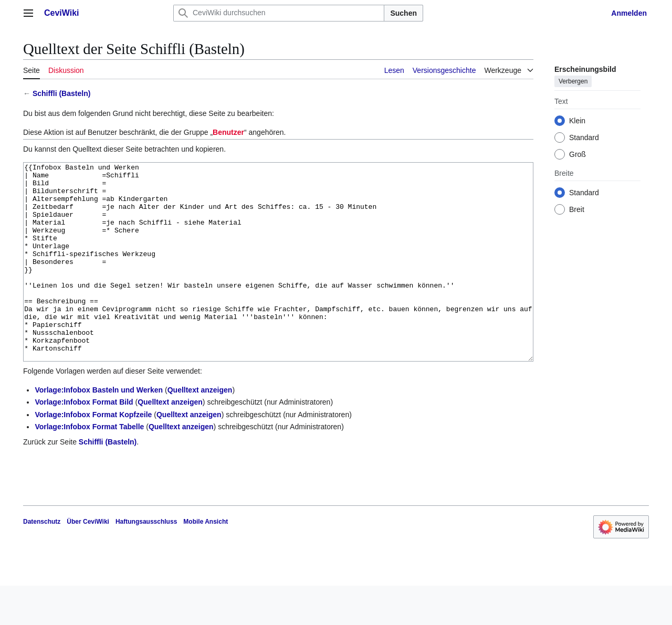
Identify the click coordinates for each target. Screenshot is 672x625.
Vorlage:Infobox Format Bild (84, 441)
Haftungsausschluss (146, 561)
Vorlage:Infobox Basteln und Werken (99, 429)
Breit (577, 209)
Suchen (403, 13)
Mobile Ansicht (206, 561)
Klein (577, 121)
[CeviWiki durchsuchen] (279, 13)
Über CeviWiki (88, 561)
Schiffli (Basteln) (61, 93)
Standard (584, 137)
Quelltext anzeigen (200, 429)
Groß (577, 154)
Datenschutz (42, 561)
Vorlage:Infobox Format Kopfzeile (93, 454)
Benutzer (228, 132)
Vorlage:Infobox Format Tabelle (89, 466)
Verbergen (573, 81)
